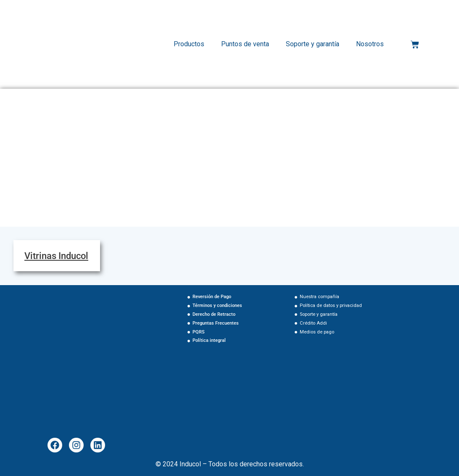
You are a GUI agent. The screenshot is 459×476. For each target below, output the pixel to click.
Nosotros (370, 44)
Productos (189, 44)
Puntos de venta (245, 44)
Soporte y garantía (313, 44)
